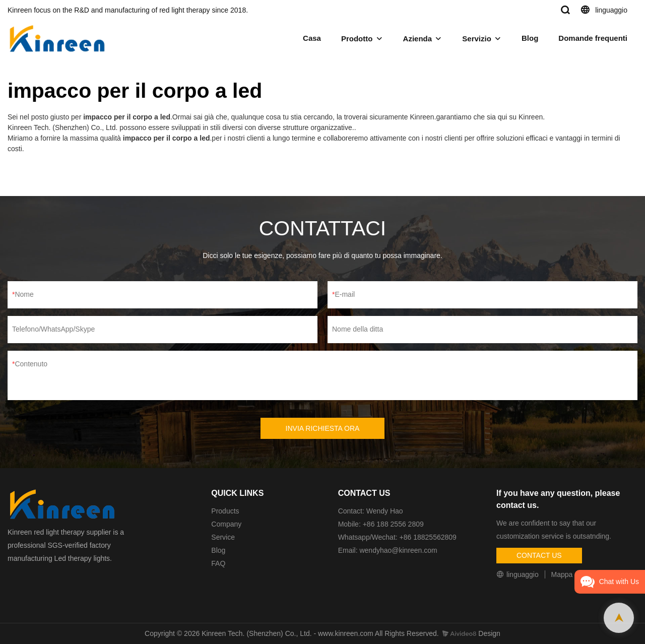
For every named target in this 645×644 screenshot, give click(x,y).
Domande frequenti (593, 38)
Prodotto (357, 39)
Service (223, 537)
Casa (312, 38)
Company (227, 524)
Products (225, 511)
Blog (530, 38)
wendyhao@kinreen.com (398, 550)
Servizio (477, 39)
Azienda (418, 39)
